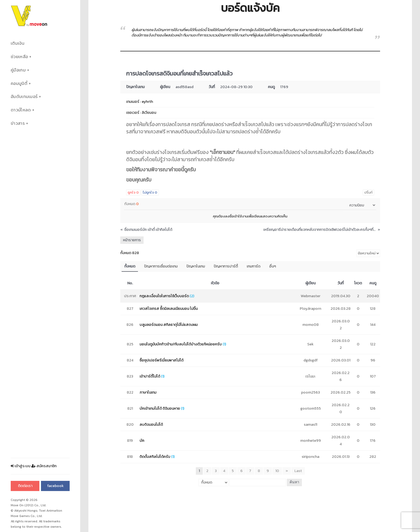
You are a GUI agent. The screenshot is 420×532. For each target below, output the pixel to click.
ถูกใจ (133, 192)
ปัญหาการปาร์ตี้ (226, 266)
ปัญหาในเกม (196, 266)
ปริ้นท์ (368, 192)
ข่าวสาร (18, 123)
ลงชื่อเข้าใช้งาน (236, 216)
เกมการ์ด (254, 266)
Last (298, 471)
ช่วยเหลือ (19, 57)
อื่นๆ (273, 266)
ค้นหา (294, 482)
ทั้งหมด (130, 266)
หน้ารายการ (132, 240)
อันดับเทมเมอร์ (24, 97)
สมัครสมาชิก (44, 466)
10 (277, 471)
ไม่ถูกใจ (150, 192)
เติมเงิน (18, 43)
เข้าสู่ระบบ (21, 466)
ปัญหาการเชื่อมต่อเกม (161, 266)
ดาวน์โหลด (21, 110)
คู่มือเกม (18, 70)
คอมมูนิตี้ (19, 83)
